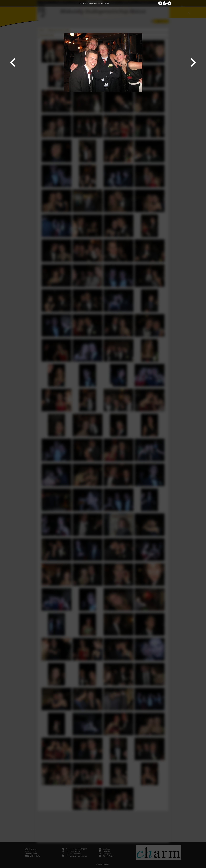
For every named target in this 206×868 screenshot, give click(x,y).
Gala (107, 3)
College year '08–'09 (95, 3)
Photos (82, 3)
